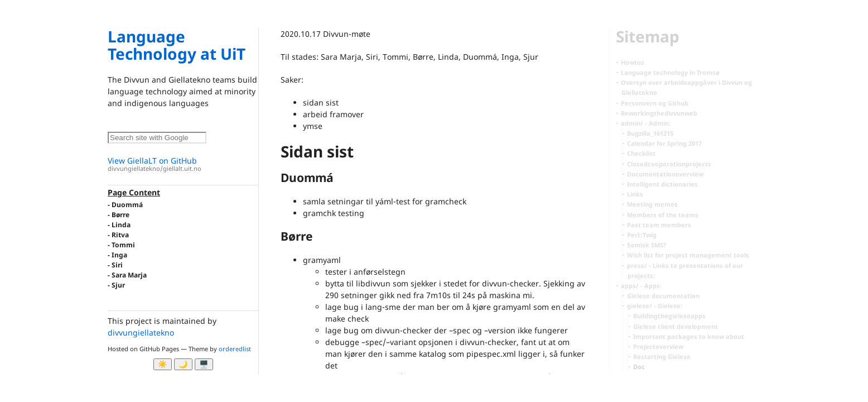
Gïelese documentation (663, 296)
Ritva (120, 235)
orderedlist (235, 349)
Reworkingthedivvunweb (659, 113)
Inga (119, 255)
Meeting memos (652, 204)
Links (635, 194)
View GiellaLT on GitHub (183, 164)
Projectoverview (658, 346)
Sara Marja (129, 275)
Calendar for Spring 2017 (664, 143)
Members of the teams (663, 215)
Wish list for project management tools (688, 255)
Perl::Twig (642, 235)
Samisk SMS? (647, 245)
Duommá (127, 205)
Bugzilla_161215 (650, 133)
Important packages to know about (689, 336)
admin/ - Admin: (646, 123)
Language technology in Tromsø (670, 72)
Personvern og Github (655, 103)
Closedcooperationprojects (669, 164)
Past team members (659, 225)
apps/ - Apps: (641, 286)
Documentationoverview (665, 174)
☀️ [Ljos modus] (163, 364)
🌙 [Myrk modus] (183, 364)
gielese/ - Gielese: (655, 306)
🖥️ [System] (204, 364)
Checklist (641, 153)
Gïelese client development (676, 326)
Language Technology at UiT (177, 45)
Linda (121, 225)
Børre (120, 215)
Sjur (118, 285)
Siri (117, 265)
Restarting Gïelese (662, 356)
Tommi (123, 245)
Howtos (633, 62)
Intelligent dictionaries (662, 184)
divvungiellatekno (141, 332)
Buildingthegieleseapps (669, 316)
